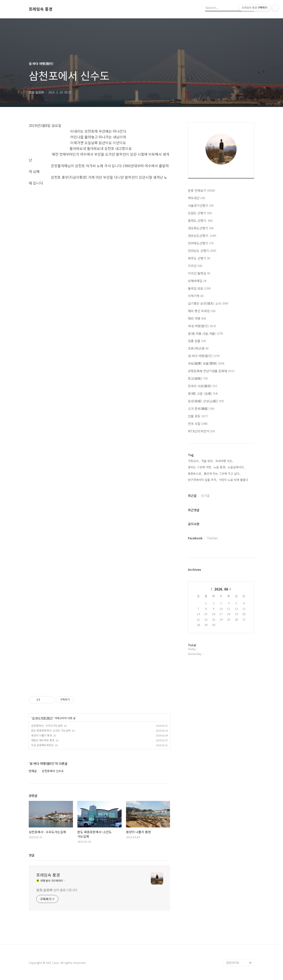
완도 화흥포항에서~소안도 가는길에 (51, 730)
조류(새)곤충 (198, 348)
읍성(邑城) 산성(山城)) (206, 401)
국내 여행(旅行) (202, 326)
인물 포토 (198, 416)
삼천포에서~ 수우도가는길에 (47, 725)
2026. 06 (221, 589)
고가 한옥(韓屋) (201, 409)
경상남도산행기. (202, 236)
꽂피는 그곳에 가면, (200, 467)
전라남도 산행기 (202, 251)
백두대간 (197, 198)
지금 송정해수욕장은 (42, 745)
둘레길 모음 (199, 288)
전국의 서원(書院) (203, 386)
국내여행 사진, (224, 461)
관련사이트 (233, 963)
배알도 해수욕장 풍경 (43, 740)
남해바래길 (197, 281)
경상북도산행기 (201, 228)
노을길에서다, (236, 467)
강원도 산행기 (200, 213)
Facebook (195, 538)
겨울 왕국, (207, 461)
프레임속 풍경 (41, 9)
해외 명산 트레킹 (202, 311)
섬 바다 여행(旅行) (43, 718)
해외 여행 (197, 318)
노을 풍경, (220, 467)
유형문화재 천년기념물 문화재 (211, 371)
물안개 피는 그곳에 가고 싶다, (222, 474)
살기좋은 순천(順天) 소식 (208, 303)
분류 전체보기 (201, 190)
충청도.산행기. (200, 221)
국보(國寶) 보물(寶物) (206, 363)
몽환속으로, (195, 474)
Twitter (212, 538)
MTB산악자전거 (201, 431)
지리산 (195, 266)
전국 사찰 (198, 424)
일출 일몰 (197, 341)
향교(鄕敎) (198, 378)
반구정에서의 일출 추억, (203, 480)
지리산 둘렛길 (199, 273)
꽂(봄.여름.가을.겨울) (206, 333)
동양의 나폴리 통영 (42, 735)
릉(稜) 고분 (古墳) (203, 393)
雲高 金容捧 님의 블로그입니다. (57, 890)
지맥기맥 (196, 296)
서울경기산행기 (201, 205)
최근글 (192, 496)
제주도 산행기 (199, 258)
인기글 (205, 496)
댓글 (32, 855)
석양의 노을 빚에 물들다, (234, 480)
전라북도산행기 (201, 243)
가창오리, (194, 461)
